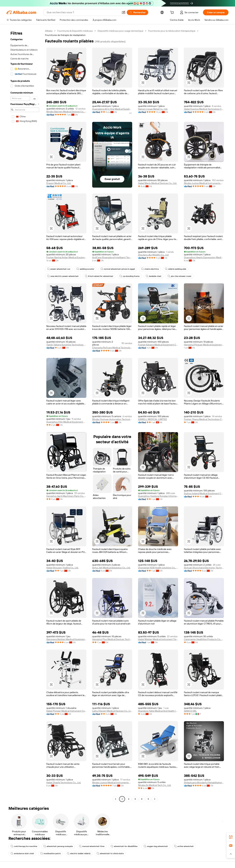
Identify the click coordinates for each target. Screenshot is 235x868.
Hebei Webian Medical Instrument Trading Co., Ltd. (158, 639)
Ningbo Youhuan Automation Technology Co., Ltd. (112, 419)
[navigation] (25, 415)
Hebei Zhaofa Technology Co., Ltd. (64, 783)
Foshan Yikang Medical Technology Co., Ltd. (204, 419)
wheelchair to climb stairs (110, 853)
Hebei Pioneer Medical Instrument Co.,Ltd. (66, 711)
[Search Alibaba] (83, 12)
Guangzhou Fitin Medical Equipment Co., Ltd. (66, 422)
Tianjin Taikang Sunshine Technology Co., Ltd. (66, 345)
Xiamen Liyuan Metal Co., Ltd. (153, 109)
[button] (124, 12)
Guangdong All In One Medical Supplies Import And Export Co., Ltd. (112, 109)
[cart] (173, 13)
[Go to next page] (155, 799)
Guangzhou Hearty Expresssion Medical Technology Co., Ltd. (204, 257)
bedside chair (154, 276)
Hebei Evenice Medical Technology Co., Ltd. (204, 109)
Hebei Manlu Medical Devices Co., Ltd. (157, 183)
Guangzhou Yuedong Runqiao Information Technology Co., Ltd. (158, 496)
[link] (231, 837)
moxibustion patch (51, 853)
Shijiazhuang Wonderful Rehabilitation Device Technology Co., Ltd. (204, 783)
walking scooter (85, 269)
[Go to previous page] (116, 799)
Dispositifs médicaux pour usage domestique (120, 31)
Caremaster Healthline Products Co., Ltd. (204, 639)
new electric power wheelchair (63, 276)
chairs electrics (150, 269)
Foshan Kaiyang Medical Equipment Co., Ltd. (158, 345)
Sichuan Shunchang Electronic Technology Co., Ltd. (204, 568)
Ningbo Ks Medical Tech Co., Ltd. (155, 785)
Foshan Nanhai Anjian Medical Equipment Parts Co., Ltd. (66, 257)
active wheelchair (184, 846)
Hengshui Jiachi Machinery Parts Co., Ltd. (66, 496)
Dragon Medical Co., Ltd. (59, 183)
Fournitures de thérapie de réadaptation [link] (65, 35)
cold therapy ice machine (24, 846)
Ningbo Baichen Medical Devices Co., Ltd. (66, 112)
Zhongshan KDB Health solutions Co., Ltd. (158, 568)
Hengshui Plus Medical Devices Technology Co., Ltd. (112, 639)
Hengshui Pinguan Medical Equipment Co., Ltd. (204, 345)
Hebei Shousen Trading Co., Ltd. (62, 568)
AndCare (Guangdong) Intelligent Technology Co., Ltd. (112, 257)
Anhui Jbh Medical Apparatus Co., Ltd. (111, 568)
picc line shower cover (180, 276)
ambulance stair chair (22, 853)
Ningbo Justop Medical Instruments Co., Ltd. (204, 183)
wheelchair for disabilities (124, 846)
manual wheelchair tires (92, 846)
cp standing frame (129, 276)
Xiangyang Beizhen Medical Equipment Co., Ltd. (66, 639)
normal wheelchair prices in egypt (118, 269)
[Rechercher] (137, 12)
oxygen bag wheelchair (156, 846)
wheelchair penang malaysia (58, 846)
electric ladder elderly (79, 853)
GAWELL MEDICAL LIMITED (153, 419)
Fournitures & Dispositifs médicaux (75, 31)
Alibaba (49, 31)
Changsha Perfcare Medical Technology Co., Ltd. (112, 348)
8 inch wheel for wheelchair (99, 276)
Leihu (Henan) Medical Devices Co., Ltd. (112, 711)
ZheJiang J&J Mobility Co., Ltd (153, 255)
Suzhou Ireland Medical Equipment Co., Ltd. (204, 493)
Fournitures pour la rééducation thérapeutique (172, 31)
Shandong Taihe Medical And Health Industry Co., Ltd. (158, 711)
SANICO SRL (190, 711)
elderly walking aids (176, 269)
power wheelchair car (59, 269)
